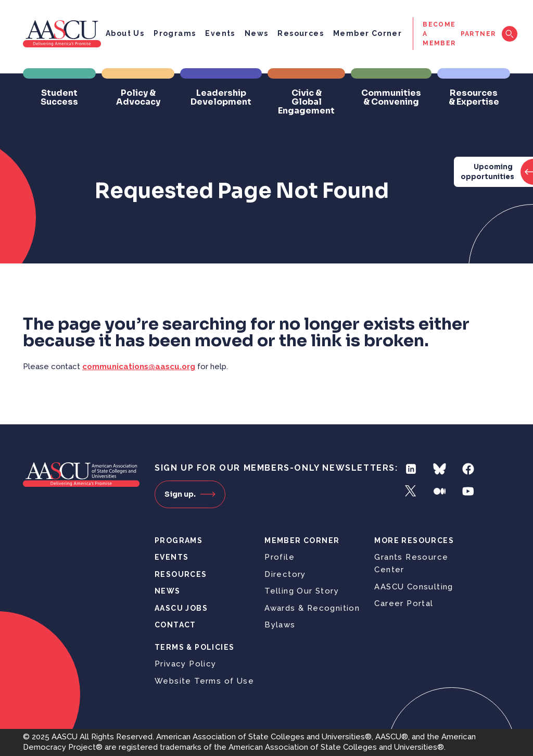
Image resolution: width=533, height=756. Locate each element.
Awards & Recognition (312, 608)
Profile (280, 557)
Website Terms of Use (204, 681)
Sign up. (190, 494)
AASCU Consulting (414, 587)
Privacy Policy (186, 664)
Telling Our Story (302, 591)
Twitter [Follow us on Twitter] (411, 491)
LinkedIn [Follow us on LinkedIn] (411, 469)
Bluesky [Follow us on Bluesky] (440, 469)
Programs (175, 33)
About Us (125, 33)
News (257, 33)
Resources (301, 33)
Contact (175, 625)
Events (220, 33)
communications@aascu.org (139, 367)
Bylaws (280, 625)
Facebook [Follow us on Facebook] (468, 469)
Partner (478, 34)
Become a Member (439, 34)
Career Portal (404, 603)
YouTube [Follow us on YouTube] (468, 491)
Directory (285, 574)
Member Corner (367, 33)
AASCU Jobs (181, 608)
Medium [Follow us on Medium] (440, 491)
